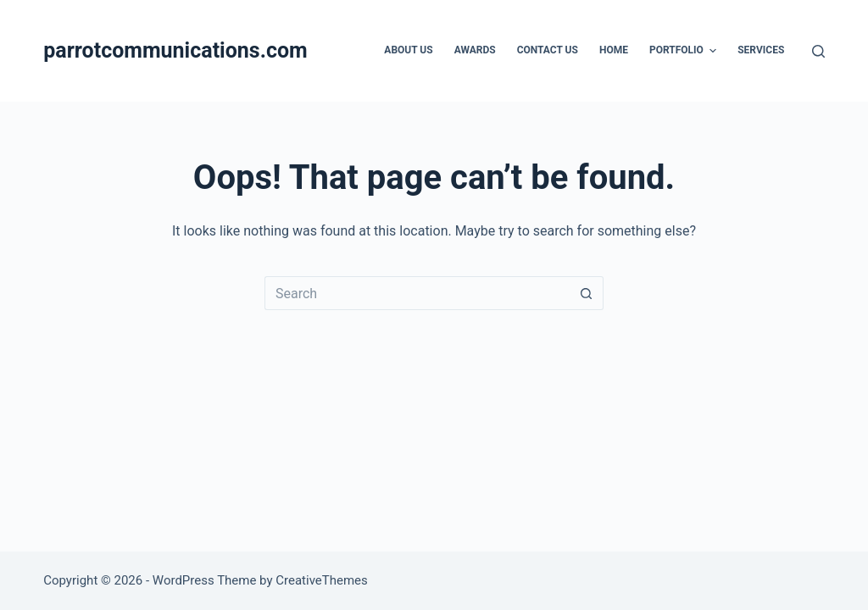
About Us (408, 50)
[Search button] (587, 293)
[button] (713, 51)
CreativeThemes (322, 580)
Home (614, 50)
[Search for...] (417, 293)
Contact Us (548, 50)
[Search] (818, 51)
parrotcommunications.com (175, 50)
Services (761, 50)
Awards (475, 50)
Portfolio (685, 51)
